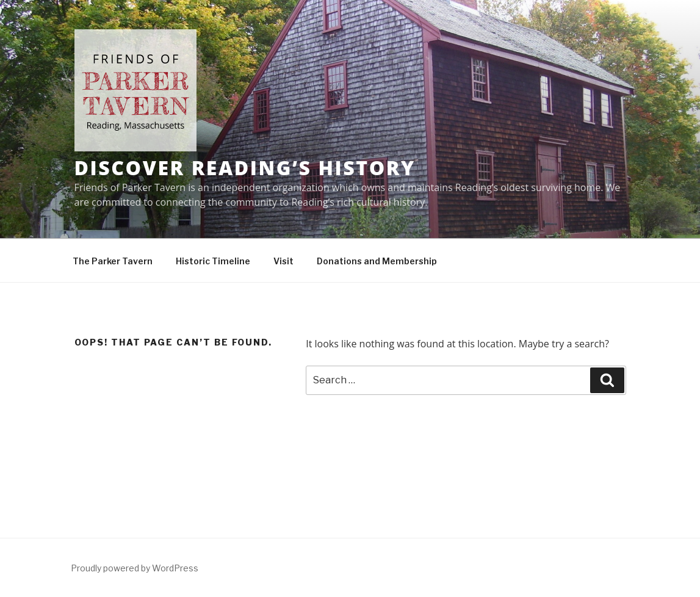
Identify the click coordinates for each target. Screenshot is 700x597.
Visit (283, 261)
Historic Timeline (213, 261)
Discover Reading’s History (245, 168)
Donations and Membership (377, 261)
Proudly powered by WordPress (135, 568)
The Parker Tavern (113, 261)
